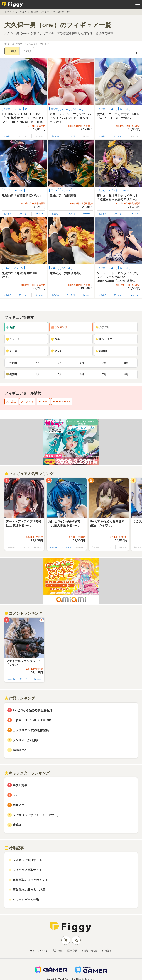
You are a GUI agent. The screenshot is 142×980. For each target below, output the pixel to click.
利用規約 (107, 951)
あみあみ (8, 136)
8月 (126, 363)
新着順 (12, 51)
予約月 (11, 363)
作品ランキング (20, 698)
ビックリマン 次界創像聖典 (31, 730)
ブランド (58, 351)
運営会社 (72, 951)
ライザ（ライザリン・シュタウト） (36, 815)
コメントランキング (23, 613)
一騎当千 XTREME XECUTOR (32, 720)
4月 (38, 363)
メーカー (13, 351)
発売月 (11, 374)
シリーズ (13, 339)
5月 (60, 363)
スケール (29, 109)
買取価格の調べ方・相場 (29, 890)
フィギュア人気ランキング (29, 474)
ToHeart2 (19, 750)
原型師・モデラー (40, 12)
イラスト (114, 190)
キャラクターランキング (27, 773)
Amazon (39, 214)
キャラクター (105, 339)
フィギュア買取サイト (27, 870)
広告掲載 (58, 951)
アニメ (112, 109)
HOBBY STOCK (62, 401)
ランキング (59, 327)
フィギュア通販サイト (27, 860)
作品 (55, 339)
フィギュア (21, 12)
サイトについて (39, 951)
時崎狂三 (18, 825)
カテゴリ (102, 327)
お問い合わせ (90, 951)
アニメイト (71, 136)
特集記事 (14, 848)
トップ (8, 12)
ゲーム (18, 109)
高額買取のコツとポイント (30, 880)
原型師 (101, 351)
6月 (82, 363)
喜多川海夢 (20, 785)
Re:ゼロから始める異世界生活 (33, 710)
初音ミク (18, 805)
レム (16, 795)
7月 (104, 363)
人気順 (27, 51)
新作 (10, 327)
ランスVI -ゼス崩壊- (26, 740)
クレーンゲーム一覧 (26, 900)
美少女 (7, 109)
